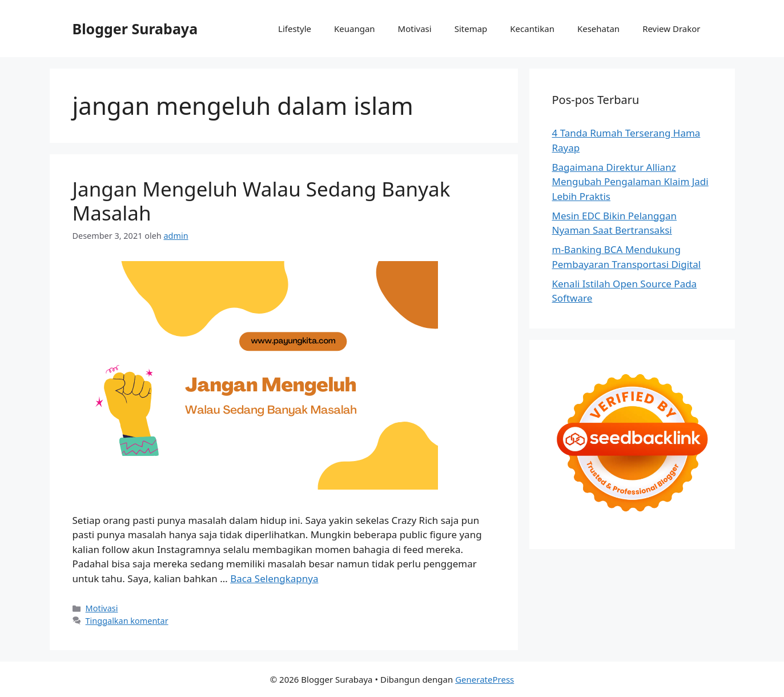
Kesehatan (598, 29)
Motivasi (415, 29)
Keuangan (355, 29)
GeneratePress (485, 679)
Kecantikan (532, 29)
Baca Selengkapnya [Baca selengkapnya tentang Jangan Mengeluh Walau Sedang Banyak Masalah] (274, 578)
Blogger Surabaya (135, 29)
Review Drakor (671, 29)
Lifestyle (295, 29)
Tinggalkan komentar (127, 621)
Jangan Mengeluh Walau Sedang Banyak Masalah (262, 201)
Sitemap (471, 29)
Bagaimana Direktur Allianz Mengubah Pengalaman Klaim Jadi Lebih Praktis (630, 182)
